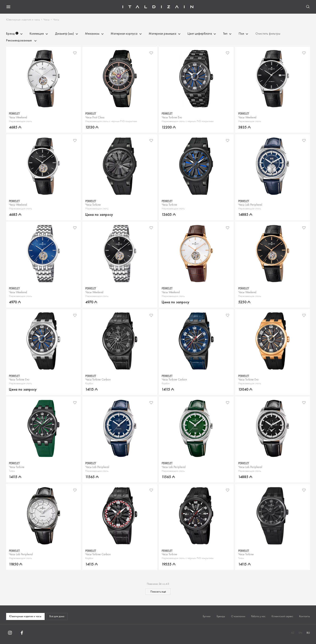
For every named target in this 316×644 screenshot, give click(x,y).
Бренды (221, 616)
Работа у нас (258, 616)
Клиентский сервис (282, 616)
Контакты (304, 616)
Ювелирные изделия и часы (23, 19)
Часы (46, 19)
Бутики (207, 616)
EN (300, 633)
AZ (293, 633)
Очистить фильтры (268, 34)
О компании (238, 616)
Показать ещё (158, 592)
